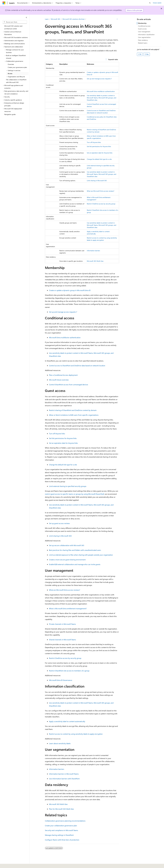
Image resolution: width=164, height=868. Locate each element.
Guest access (142, 29)
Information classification (146, 34)
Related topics (143, 43)
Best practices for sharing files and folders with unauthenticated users (75, 550)
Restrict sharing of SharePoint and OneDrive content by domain (73, 410)
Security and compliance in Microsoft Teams (61, 830)
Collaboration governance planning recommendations (65, 821)
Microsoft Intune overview (59, 380)
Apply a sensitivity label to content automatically (67, 721)
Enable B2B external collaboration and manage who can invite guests (75, 564)
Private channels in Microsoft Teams (62, 624)
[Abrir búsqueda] (150, 3)
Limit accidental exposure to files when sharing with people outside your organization (81, 555)
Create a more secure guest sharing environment (67, 560)
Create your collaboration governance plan (61, 826)
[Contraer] (26, 17)
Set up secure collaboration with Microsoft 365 (67, 545)
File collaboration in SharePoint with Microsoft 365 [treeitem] (16, 81)
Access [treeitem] (10, 73)
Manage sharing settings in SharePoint (59, 835)
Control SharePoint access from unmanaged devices (69, 385)
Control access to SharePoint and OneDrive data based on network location (77, 366)
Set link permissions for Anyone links (99, 146)
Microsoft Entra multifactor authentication (101, 91)
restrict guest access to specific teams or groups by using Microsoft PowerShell (75, 494)
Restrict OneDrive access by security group (101, 204)
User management (144, 32)
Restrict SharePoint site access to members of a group (69, 671)
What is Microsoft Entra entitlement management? (68, 608)
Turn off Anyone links (94, 142)
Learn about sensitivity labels (60, 743)
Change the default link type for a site (99, 159)
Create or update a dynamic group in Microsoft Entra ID (70, 290)
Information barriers (93, 251)
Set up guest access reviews (59, 523)
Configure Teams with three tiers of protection (62, 840)
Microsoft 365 (56, 19)
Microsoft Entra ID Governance (61, 680)
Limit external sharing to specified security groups (68, 486)
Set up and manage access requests (99, 79)
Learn (47, 19)
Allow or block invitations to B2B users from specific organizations (74, 415)
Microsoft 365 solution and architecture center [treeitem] (13, 27)
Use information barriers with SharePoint (64, 779)
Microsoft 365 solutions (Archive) (73, 19)
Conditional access (144, 26)
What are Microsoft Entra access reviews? (101, 191)
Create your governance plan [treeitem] (17, 67)
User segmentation (144, 37)
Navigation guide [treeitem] (10, 114)
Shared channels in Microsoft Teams (62, 640)
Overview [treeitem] (11, 64)
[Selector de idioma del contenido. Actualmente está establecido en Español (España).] (10, 865)
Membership (142, 23)
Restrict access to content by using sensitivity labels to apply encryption (76, 734)
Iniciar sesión (157, 3)
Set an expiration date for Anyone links (100, 153)
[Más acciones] (117, 19)
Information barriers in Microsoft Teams (64, 774)
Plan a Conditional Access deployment (63, 375)
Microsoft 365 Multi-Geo (95, 261)
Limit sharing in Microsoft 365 (97, 181)
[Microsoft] (4, 3)
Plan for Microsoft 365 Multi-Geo (61, 809)
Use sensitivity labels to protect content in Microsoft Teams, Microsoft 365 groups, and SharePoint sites (102, 98)
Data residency (143, 40)
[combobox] (15, 22)
